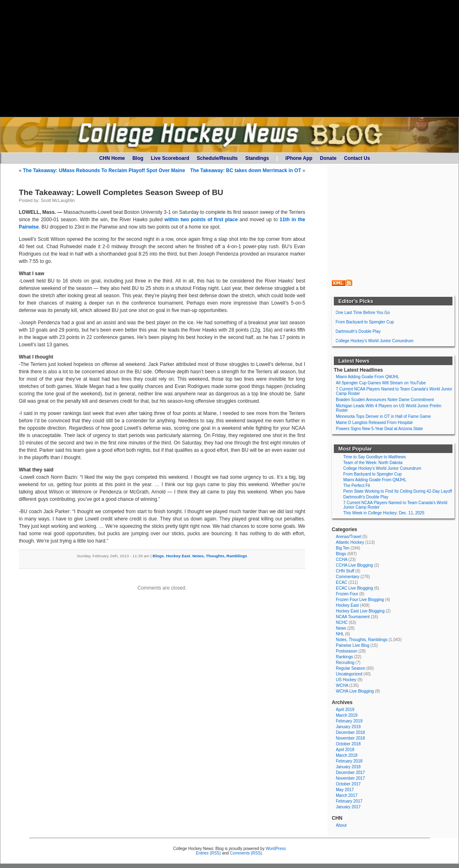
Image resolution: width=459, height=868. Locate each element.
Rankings (344, 657)
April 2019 (345, 710)
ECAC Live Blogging (354, 588)
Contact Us (357, 158)
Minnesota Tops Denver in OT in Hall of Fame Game (383, 416)
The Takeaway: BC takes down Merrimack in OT (246, 170)
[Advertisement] (229, 58)
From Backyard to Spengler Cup (365, 322)
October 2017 (348, 784)
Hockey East (178, 556)
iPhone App (299, 158)
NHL (340, 634)
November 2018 (350, 738)
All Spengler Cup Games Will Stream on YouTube (381, 383)
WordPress (276, 849)
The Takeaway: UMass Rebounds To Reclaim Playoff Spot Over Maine (104, 170)
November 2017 (350, 778)
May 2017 (345, 790)
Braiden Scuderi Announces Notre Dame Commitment (385, 400)
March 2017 (347, 795)
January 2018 (348, 767)
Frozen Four (347, 594)
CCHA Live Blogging (354, 565)
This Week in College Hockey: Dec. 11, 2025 (384, 513)
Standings (257, 158)
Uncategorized (349, 674)
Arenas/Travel (349, 537)
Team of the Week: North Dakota (373, 463)
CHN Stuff (345, 571)
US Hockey (346, 680)
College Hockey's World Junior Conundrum (375, 341)
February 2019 (349, 721)
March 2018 (347, 755)
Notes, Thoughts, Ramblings (220, 556)
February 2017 (349, 801)
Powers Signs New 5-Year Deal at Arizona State (379, 429)
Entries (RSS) (208, 853)
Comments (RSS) (246, 853)
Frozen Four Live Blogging (360, 600)
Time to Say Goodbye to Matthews (375, 457)
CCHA (342, 560)
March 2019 (347, 715)
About (341, 825)
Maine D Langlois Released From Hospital (374, 423)
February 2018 (349, 761)
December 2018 (350, 732)
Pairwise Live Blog (353, 645)
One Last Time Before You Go (363, 313)
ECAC (342, 582)
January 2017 (348, 807)
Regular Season (351, 668)
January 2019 (348, 727)
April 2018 (345, 750)
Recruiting (345, 663)
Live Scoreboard (170, 158)
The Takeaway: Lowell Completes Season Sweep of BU (121, 192)
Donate (328, 158)
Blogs (158, 556)
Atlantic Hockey (350, 542)
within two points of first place (201, 220)
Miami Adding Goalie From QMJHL (368, 377)
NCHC (342, 622)
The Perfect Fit (357, 486)
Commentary (348, 577)
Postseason (346, 651)
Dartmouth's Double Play (358, 331)
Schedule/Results (217, 158)
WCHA (342, 685)
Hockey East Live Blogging (360, 611)
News (341, 628)
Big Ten (343, 548)
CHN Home (112, 158)
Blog (138, 158)
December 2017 (350, 773)
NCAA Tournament (353, 617)
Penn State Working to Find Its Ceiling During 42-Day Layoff (398, 491)
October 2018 (348, 744)
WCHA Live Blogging (355, 691)
